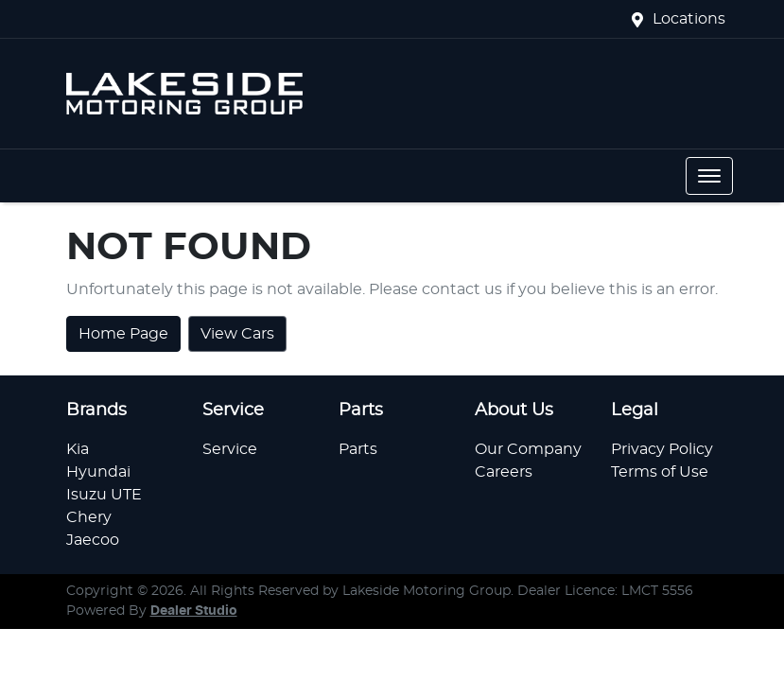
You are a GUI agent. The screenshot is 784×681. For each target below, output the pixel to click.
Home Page (123, 334)
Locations (689, 19)
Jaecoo (93, 540)
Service (230, 449)
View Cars (237, 334)
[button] (709, 176)
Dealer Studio (194, 611)
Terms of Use (660, 472)
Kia (78, 449)
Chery (89, 517)
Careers (504, 472)
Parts (358, 449)
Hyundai (98, 472)
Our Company (528, 449)
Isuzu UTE (104, 495)
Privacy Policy (662, 449)
